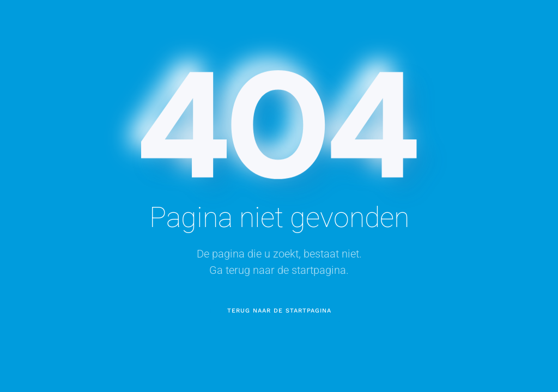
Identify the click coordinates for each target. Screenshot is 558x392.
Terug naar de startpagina (279, 311)
